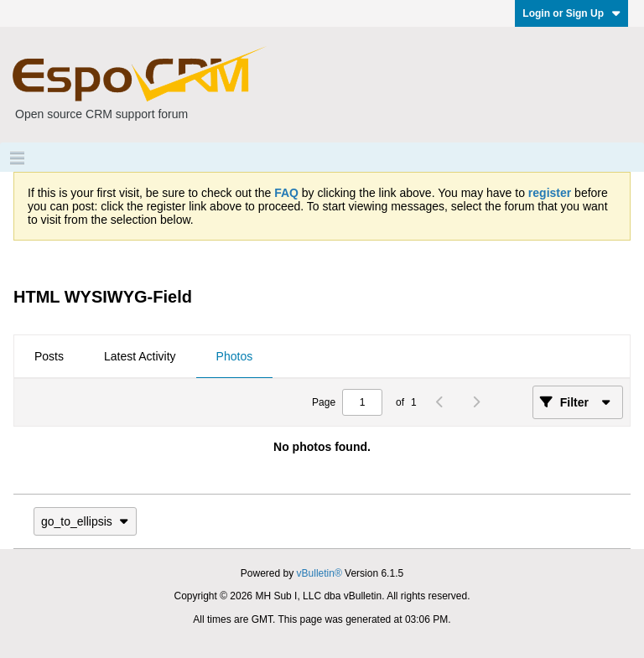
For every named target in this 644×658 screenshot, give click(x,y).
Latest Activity (140, 356)
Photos (235, 356)
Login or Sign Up (571, 13)
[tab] (49, 357)
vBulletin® (319, 573)
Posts (49, 356)
